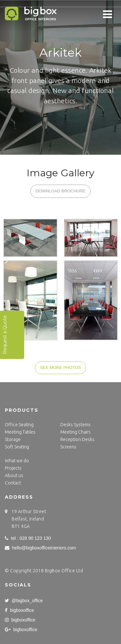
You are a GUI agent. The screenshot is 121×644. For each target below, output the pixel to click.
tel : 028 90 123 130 (28, 538)
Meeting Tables (20, 432)
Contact (13, 483)
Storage (13, 439)
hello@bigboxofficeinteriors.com (40, 548)
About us (14, 475)
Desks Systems (76, 425)
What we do (17, 461)
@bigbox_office (24, 601)
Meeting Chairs (76, 432)
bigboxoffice (19, 610)
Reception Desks (77, 439)
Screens (68, 447)
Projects (13, 468)
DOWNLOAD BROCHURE (60, 191)
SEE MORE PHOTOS (60, 368)
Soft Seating (17, 447)
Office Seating (19, 425)
